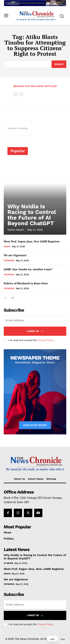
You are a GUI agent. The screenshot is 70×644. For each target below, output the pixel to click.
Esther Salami (16, 230)
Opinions (9, 261)
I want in (35, 331)
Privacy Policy (45, 340)
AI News (8, 563)
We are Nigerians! (15, 255)
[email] (35, 320)
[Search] (59, 64)
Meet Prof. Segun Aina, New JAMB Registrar (32, 241)
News (7, 246)
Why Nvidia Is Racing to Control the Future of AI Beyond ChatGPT (32, 215)
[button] (57, 639)
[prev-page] (15, 94)
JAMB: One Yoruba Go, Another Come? (28, 269)
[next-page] (12, 298)
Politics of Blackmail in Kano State (26, 283)
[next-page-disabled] (21, 94)
